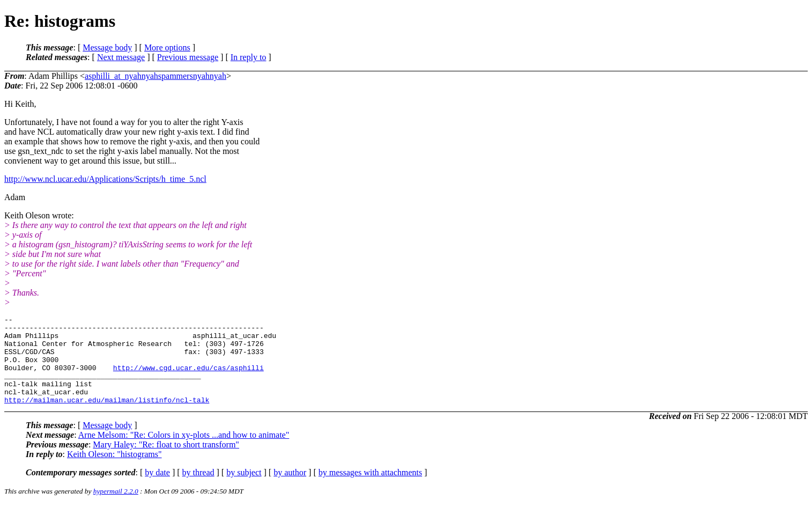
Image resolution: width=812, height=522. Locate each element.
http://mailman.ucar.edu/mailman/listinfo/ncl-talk (107, 417)
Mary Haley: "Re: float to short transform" (166, 462)
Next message (121, 57)
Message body (107, 47)
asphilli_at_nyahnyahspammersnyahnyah (156, 76)
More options (167, 47)
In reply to (249, 57)
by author (290, 490)
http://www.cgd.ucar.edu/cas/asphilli (189, 379)
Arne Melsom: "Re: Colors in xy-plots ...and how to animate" (184, 453)
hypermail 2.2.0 (116, 509)
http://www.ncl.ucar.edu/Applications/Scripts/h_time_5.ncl (105, 179)
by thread (198, 490)
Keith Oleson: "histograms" (115, 472)
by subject (244, 490)
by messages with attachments (370, 490)
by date (157, 490)
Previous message (188, 57)
